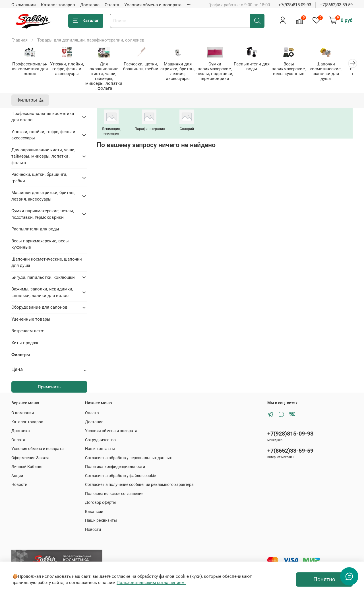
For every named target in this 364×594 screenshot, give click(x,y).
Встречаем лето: (28, 326)
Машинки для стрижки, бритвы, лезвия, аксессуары (182, 72)
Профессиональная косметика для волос (30, 69)
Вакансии (94, 507)
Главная (19, 40)
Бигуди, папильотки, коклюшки (43, 273)
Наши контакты (100, 444)
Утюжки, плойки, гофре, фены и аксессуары (68, 69)
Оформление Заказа (30, 453)
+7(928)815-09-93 (295, 5)
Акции (17, 471)
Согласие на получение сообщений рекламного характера (139, 480)
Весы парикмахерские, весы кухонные (296, 69)
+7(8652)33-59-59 (336, 5)
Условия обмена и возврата (153, 5)
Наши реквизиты (101, 516)
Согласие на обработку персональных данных (128, 453)
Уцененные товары (31, 315)
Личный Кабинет (27, 462)
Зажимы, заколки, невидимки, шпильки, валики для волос (42, 288)
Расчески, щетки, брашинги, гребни (144, 67)
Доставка (90, 5)
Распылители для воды (258, 67)
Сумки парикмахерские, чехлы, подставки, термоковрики (220, 72)
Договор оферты (101, 498)
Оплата (112, 5)
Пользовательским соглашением (151, 583)
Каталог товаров (58, 5)
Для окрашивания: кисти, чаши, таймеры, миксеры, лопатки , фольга (106, 74)
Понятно (324, 579)
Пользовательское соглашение (114, 489)
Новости (19, 480)
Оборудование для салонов (40, 303)
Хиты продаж (25, 338)
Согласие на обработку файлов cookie (120, 471)
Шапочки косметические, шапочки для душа (334, 69)
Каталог (86, 21)
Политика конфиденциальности (115, 462)
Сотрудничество (100, 435)
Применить (49, 382)
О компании (24, 5)
